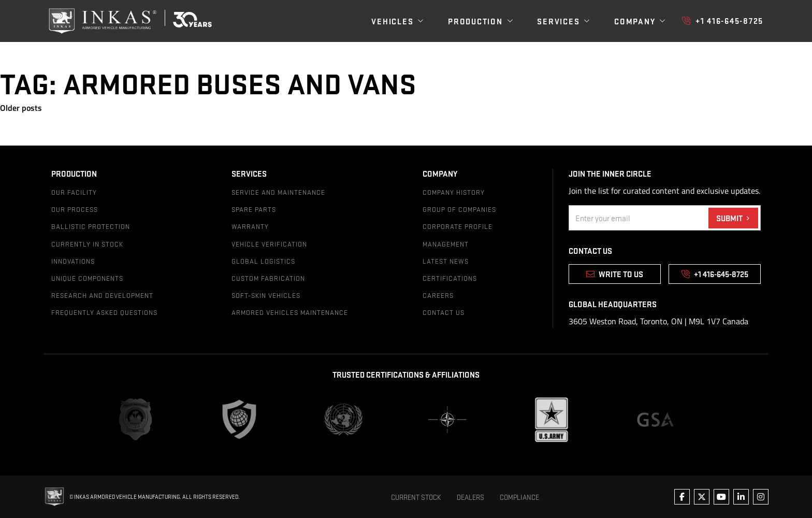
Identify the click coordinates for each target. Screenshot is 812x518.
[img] (111, 21)
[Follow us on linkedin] (741, 497)
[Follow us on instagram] (761, 497)
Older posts (21, 108)
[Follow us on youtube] (721, 497)
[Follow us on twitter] (702, 497)
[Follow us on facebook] (682, 497)
